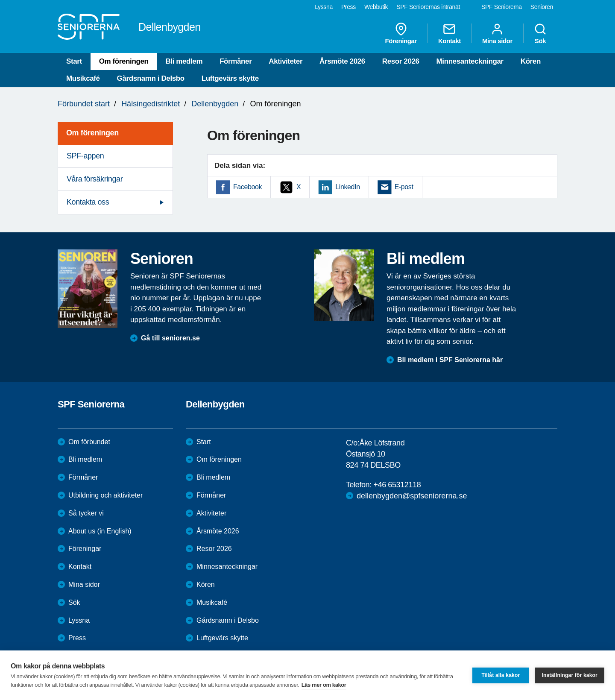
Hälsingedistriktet (151, 104)
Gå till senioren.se (170, 338)
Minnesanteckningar (470, 61)
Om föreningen (124, 61)
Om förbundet (89, 442)
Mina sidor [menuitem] (497, 33)
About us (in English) (100, 531)
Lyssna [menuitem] (324, 7)
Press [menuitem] (348, 7)
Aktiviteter (286, 61)
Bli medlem (184, 61)
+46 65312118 (397, 485)
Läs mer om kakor (324, 685)
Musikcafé (83, 78)
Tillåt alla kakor (501, 675)
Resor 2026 (401, 61)
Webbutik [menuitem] (376, 7)
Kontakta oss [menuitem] (88, 202)
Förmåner (236, 61)
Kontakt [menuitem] (450, 33)
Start (74, 61)
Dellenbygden (215, 104)
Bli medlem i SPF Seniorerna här (450, 360)
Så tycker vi (86, 513)
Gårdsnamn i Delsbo (151, 78)
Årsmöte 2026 (342, 61)
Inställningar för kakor (570, 675)
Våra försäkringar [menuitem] (95, 179)
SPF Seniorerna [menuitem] (502, 7)
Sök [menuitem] (540, 33)
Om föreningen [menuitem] (92, 133)
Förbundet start (84, 104)
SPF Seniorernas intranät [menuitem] (428, 7)
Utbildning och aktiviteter (105, 495)
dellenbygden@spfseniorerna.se (412, 496)
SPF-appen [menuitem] (85, 156)
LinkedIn (347, 187)
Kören (531, 61)
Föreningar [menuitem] (401, 33)
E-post (404, 187)
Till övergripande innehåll (0, 0)
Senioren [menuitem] (542, 7)
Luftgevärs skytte (230, 78)
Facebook (247, 187)
